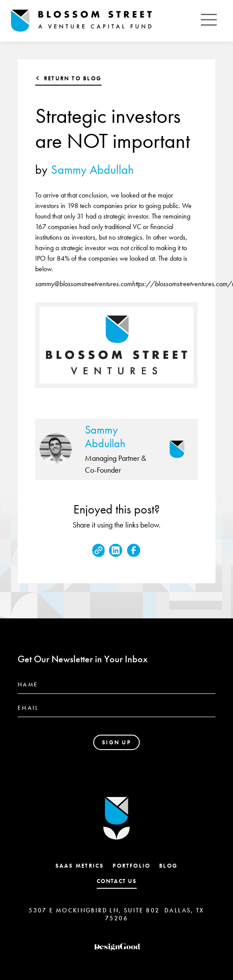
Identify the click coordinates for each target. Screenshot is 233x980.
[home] (103, 21)
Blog (168, 866)
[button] (209, 21)
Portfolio (131, 866)
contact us (117, 881)
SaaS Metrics (80, 866)
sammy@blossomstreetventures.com (84, 284)
